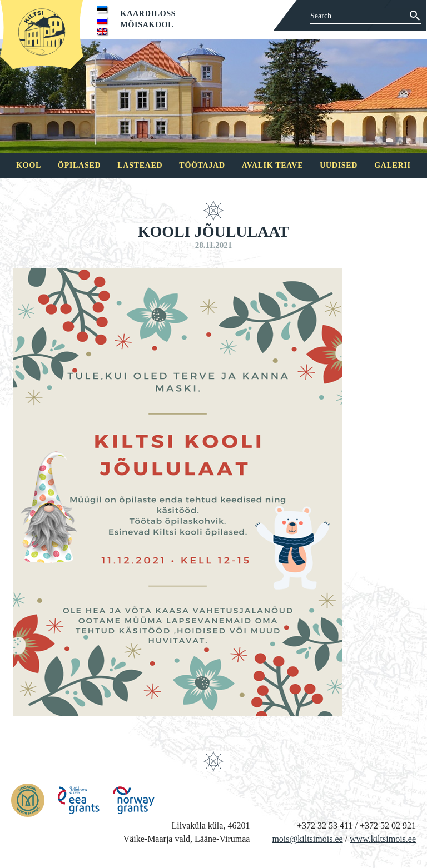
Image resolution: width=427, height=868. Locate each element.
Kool (29, 165)
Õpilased (79, 165)
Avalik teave (272, 165)
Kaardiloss (148, 14)
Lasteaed (140, 165)
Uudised (339, 165)
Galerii (393, 165)
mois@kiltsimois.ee (307, 839)
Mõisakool (147, 25)
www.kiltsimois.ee (383, 839)
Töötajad (202, 165)
